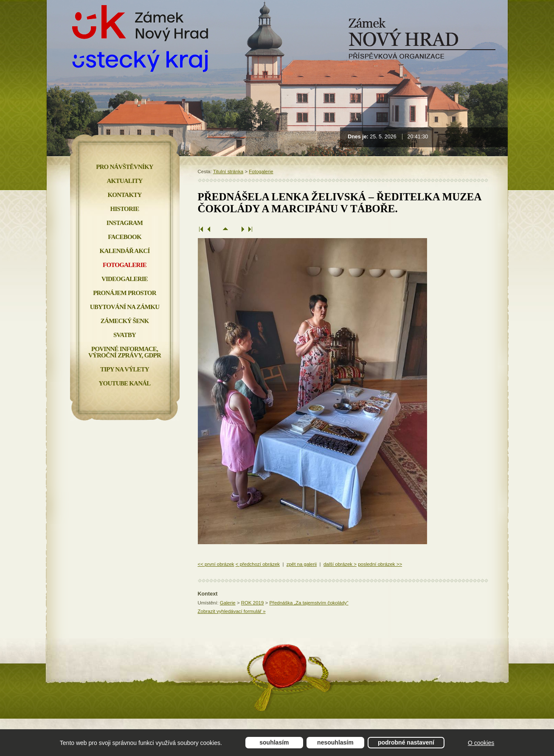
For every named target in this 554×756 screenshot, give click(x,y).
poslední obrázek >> (380, 564)
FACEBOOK (125, 237)
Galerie (228, 603)
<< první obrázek (216, 564)
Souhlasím (274, 742)
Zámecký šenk (125, 321)
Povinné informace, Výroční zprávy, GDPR (125, 352)
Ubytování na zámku (125, 307)
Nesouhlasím (335, 742)
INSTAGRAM (125, 223)
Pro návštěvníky (125, 167)
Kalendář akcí (125, 251)
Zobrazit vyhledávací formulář (232, 611)
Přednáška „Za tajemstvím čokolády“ (309, 603)
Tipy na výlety (125, 369)
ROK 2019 (253, 603)
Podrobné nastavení (406, 742)
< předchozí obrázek (258, 564)
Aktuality (125, 181)
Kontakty (124, 195)
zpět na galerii (302, 564)
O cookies (481, 743)
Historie (125, 209)
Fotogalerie (261, 171)
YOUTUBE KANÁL (124, 383)
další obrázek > (340, 564)
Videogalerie (125, 279)
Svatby (125, 335)
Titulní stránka (228, 171)
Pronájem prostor (125, 293)
